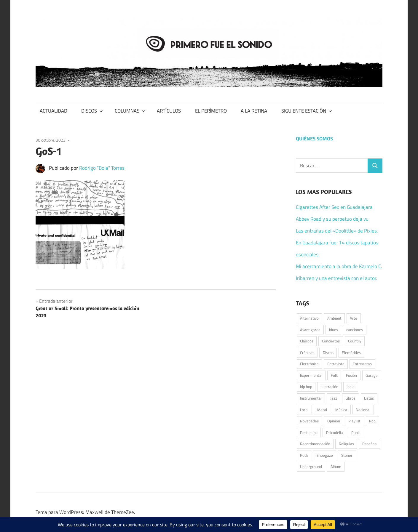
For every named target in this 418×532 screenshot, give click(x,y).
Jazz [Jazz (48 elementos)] (334, 398)
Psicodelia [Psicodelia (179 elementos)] (335, 432)
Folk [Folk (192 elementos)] (334, 375)
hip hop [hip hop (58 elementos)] (306, 387)
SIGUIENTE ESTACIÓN (307, 111)
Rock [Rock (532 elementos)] (304, 455)
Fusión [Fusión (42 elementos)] (351, 375)
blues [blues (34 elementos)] (334, 330)
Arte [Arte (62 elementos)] (354, 318)
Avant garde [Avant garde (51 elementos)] (310, 330)
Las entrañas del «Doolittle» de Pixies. (337, 231)
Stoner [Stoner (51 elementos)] (347, 455)
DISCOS (92, 111)
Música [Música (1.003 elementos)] (341, 410)
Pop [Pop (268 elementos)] (372, 421)
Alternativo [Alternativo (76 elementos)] (309, 318)
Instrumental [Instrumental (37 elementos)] (311, 398)
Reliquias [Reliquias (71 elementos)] (346, 444)
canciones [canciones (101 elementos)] (355, 330)
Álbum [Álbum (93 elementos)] (336, 467)
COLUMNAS (130, 111)
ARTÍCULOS (169, 111)
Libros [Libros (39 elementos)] (350, 398)
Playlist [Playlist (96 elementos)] (354, 421)
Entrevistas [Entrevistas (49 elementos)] (362, 364)
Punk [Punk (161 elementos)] (355, 432)
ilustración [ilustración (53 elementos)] (330, 387)
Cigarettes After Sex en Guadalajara (334, 207)
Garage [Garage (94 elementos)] (372, 375)
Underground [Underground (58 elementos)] (311, 467)
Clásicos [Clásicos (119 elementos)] (307, 341)
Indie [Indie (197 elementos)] (351, 387)
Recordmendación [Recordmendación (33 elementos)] (315, 444)
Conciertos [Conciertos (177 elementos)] (331, 341)
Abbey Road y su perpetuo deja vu (332, 219)
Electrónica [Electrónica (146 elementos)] (309, 364)
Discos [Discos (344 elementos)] (328, 352)
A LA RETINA (254, 111)
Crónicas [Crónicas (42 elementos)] (307, 352)
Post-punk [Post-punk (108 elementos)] (309, 432)
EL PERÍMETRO (211, 111)
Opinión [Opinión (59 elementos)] (334, 421)
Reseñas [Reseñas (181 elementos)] (369, 444)
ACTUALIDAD (54, 111)
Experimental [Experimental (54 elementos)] (311, 375)
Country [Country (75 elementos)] (355, 341)
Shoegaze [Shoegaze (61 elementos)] (325, 455)
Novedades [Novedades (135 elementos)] (309, 421)
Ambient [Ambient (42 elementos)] (334, 318)
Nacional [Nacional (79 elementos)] (363, 410)
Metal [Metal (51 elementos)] (322, 410)
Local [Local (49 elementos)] (304, 410)
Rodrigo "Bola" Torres (102, 168)
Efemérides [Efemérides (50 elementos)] (351, 352)
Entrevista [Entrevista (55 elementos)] (336, 364)
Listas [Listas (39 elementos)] (369, 398)
